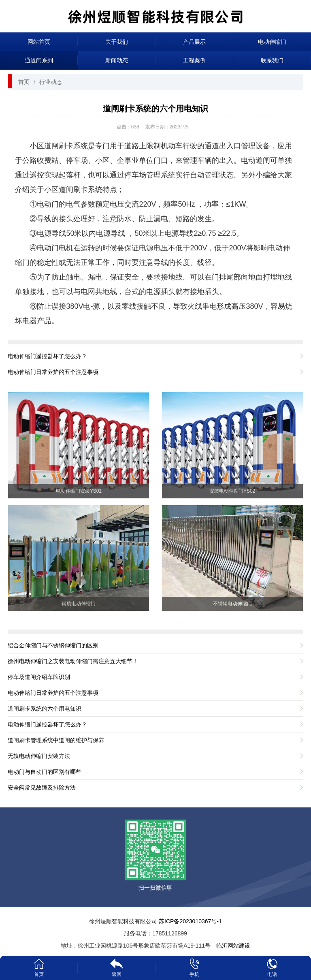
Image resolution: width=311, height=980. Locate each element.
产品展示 (194, 42)
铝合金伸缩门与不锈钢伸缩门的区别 (53, 645)
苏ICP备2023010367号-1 (190, 921)
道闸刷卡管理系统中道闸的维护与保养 (56, 740)
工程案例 (194, 60)
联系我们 (272, 60)
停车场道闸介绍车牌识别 (39, 677)
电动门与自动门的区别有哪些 (45, 772)
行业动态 (51, 82)
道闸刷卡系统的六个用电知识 (155, 109)
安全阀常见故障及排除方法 (42, 788)
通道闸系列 (39, 60)
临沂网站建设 (233, 946)
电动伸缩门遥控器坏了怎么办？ (47, 356)
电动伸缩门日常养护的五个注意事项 (53, 372)
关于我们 (117, 42)
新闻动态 (117, 60)
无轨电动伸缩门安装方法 (39, 756)
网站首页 (39, 42)
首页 (24, 82)
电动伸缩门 (272, 42)
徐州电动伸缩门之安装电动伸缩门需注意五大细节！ (73, 661)
